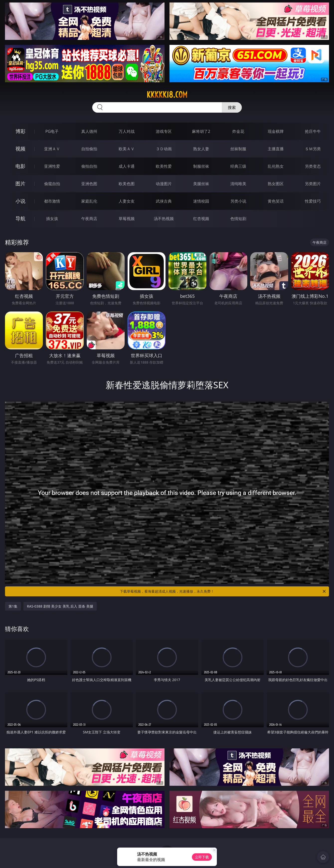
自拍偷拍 (89, 149)
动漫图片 (164, 184)
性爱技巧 (313, 201)
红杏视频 (201, 219)
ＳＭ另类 (313, 149)
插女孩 (52, 219)
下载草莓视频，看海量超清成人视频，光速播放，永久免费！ (223, 591)
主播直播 (276, 149)
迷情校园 (201, 201)
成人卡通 (127, 166)
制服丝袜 (201, 166)
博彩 (20, 131)
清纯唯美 (238, 184)
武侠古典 (164, 201)
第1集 (13, 606)
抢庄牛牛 (313, 131)
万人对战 (127, 131)
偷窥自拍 (52, 184)
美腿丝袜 (201, 184)
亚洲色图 (89, 184)
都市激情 (52, 201)
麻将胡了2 (201, 131)
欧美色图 (127, 184)
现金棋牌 (276, 131)
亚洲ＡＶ (52, 149)
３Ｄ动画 (164, 149)
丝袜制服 (238, 149)
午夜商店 (89, 219)
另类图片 (313, 184)
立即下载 (202, 857)
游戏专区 (164, 131)
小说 (20, 201)
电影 (20, 166)
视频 (20, 149)
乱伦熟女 (276, 166)
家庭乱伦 (89, 201)
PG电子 (52, 131)
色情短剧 (238, 219)
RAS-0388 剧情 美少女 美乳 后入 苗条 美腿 (60, 606)
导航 (20, 218)
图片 (20, 184)
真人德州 (89, 131)
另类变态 (313, 166)
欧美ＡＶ (127, 149)
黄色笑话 (276, 201)
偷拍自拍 (89, 166)
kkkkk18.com (167, 95)
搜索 (232, 107)
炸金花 (238, 131)
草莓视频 (127, 219)
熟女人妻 (201, 149)
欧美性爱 (164, 166)
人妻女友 (127, 201)
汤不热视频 (164, 219)
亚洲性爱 (52, 166)
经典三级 (238, 166)
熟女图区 (276, 184)
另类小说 (238, 201)
